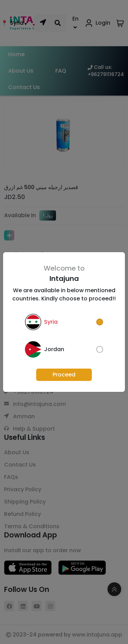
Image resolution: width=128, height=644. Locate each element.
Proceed (64, 375)
